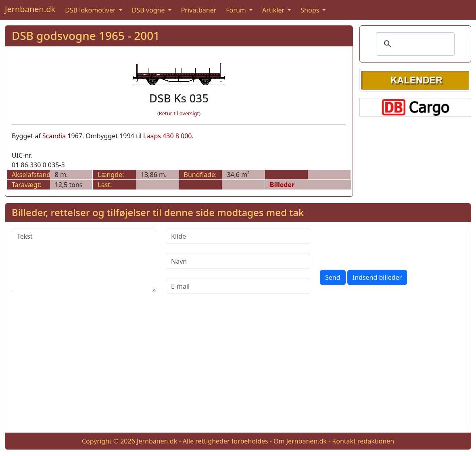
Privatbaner (199, 10)
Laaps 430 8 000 (167, 136)
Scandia (54, 136)
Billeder (282, 185)
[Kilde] (238, 236)
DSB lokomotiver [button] (91, 10)
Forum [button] (237, 10)
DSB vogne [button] (149, 10)
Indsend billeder (377, 277)
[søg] (414, 44)
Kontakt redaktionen (363, 441)
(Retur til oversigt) (179, 113)
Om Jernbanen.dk (300, 441)
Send (333, 277)
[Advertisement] (238, 370)
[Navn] (238, 261)
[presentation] (381, 244)
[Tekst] (84, 260)
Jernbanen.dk (30, 9)
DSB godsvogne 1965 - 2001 (86, 35)
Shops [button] (311, 10)
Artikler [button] (274, 10)
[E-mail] (238, 286)
